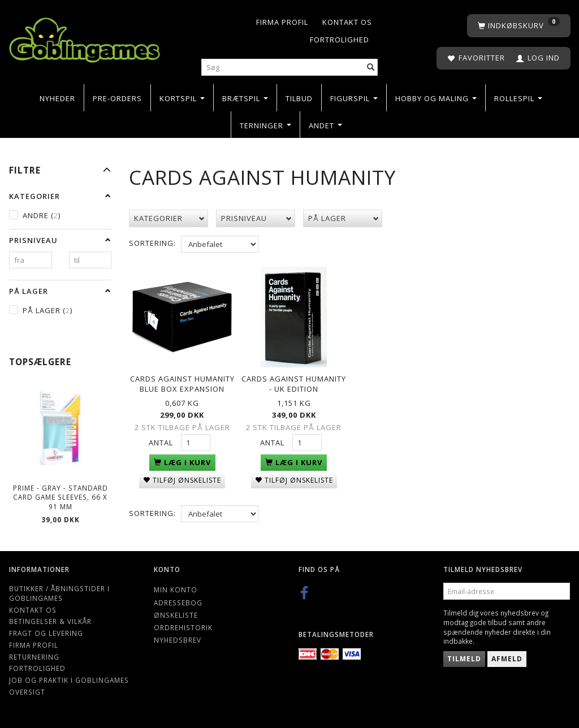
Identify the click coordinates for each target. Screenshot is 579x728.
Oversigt (27, 692)
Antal (162, 440)
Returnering (34, 657)
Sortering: (152, 243)
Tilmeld (464, 659)
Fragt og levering (46, 633)
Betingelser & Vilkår (50, 621)
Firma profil (282, 22)
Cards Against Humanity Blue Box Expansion (182, 381)
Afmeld (507, 659)
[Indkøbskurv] (519, 26)
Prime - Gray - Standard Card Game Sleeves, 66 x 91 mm (61, 497)
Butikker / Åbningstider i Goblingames (59, 593)
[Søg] (371, 68)
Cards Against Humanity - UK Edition (294, 381)
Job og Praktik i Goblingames (69, 680)
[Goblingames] (85, 38)
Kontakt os (347, 22)
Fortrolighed (340, 40)
